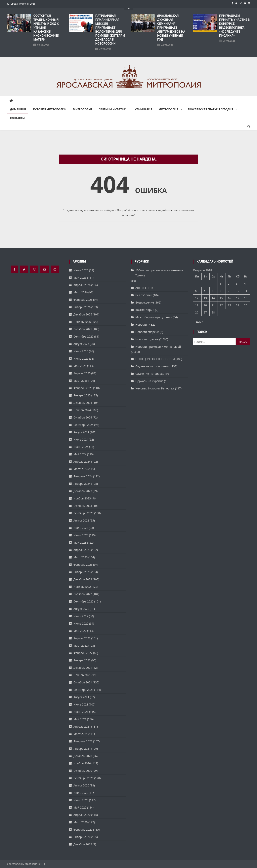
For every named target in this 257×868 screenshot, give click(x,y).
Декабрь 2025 (83, 314)
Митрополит (83, 109)
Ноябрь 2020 (82, 763)
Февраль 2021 (83, 741)
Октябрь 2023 (83, 506)
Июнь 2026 (81, 270)
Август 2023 (81, 520)
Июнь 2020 (81, 800)
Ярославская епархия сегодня (210, 109)
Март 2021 (81, 734)
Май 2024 (80, 454)
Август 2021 (81, 697)
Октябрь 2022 (83, 594)
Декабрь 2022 (83, 579)
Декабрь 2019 (83, 844)
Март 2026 (81, 292)
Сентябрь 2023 (84, 513)
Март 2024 (81, 469)
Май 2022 (80, 631)
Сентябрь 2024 (84, 425)
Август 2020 (81, 785)
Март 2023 (81, 557)
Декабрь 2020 (83, 756)
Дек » (199, 322)
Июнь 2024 (81, 447)
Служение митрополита (151, 366)
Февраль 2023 (83, 565)
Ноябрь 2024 (82, 410)
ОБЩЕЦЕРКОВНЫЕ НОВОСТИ (155, 359)
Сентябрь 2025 (84, 336)
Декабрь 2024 (83, 403)
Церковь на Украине (149, 381)
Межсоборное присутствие (154, 317)
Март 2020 (81, 822)
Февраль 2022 (83, 653)
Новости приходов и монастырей (158, 347)
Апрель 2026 (82, 285)
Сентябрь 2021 (84, 690)
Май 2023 (80, 542)
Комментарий (145, 310)
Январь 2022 (82, 660)
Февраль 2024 (83, 476)
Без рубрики (144, 295)
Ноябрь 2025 (82, 322)
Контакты (18, 118)
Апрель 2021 (82, 726)
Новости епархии (147, 332)
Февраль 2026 (83, 300)
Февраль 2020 (83, 830)
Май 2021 (80, 719)
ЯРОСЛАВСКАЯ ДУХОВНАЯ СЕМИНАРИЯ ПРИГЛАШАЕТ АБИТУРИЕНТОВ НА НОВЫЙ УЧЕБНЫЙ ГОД (171, 28)
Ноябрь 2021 (82, 675)
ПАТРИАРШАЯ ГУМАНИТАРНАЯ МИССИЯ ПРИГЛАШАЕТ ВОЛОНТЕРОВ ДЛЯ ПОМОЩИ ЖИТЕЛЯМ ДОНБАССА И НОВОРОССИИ (110, 30)
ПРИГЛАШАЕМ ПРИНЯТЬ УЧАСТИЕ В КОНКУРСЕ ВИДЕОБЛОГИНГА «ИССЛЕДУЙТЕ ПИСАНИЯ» (235, 26)
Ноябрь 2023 (82, 498)
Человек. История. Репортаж (155, 388)
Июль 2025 (81, 351)
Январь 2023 (82, 572)
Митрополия (168, 109)
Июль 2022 (81, 616)
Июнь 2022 (81, 623)
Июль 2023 (81, 528)
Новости (141, 325)
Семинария (144, 109)
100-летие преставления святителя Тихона (159, 273)
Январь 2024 (82, 484)
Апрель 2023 (82, 550)
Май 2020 (80, 807)
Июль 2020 (81, 793)
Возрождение (145, 302)
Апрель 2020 (82, 815)
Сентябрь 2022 (84, 601)
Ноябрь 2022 (82, 587)
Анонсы (141, 288)
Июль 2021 (81, 704)
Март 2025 (81, 381)
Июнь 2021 (81, 712)
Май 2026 (80, 278)
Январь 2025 (82, 395)
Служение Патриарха (150, 374)
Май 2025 (80, 366)
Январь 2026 (82, 307)
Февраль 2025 (83, 388)
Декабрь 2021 (83, 668)
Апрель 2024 (82, 462)
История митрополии (50, 109)
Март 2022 (81, 646)
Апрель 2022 (82, 638)
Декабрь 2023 (83, 491)
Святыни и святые (112, 109)
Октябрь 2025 (83, 329)
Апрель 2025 (82, 373)
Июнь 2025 (81, 359)
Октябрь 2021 (83, 682)
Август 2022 (81, 609)
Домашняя (18, 109)
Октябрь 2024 (83, 417)
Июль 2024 (81, 439)
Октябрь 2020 (83, 771)
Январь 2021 (82, 749)
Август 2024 (81, 432)
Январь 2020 (82, 837)
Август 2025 (81, 344)
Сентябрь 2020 (84, 778)
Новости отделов (147, 339)
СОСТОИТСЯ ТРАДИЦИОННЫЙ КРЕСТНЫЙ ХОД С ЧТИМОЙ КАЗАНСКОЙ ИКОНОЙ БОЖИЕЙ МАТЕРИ (46, 28)
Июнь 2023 (81, 535)
